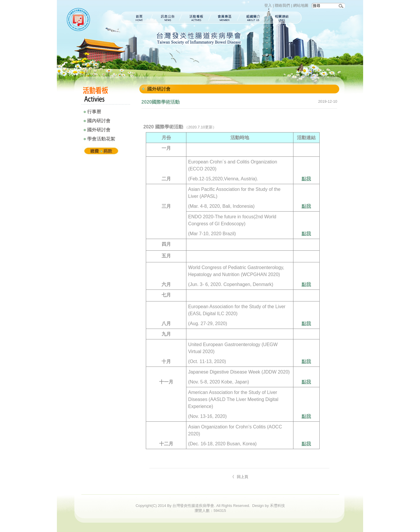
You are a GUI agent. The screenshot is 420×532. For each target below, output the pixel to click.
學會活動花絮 (101, 139)
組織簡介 (253, 18)
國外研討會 (99, 130)
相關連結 (285, 18)
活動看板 (196, 18)
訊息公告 (167, 18)
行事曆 (94, 112)
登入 (268, 5)
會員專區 (225, 18)
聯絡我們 (282, 5)
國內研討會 (99, 121)
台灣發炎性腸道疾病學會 (79, 20)
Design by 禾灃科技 (269, 506)
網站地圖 (301, 5)
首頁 (136, 18)
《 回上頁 (239, 477)
